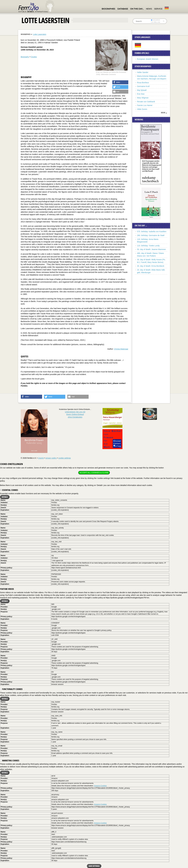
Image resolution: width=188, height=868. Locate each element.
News (149, 9)
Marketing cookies (10, 761)
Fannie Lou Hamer (145, 105)
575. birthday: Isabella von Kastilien (152, 232)
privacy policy (51, 458)
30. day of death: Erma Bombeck (151, 266)
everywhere (155, 20)
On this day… (137, 9)
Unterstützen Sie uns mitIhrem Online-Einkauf (75, 414)
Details (5, 497)
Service (158, 9)
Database (123, 9)
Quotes (34, 57)
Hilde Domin (142, 109)
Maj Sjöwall (142, 90)
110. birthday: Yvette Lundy (148, 246)
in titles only (155, 22)
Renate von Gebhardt (146, 102)
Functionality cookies (11, 689)
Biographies (108, 9)
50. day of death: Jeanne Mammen (151, 249)
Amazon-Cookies (100, 786)
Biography (25, 57)
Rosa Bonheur (143, 83)
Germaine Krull (143, 86)
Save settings (94, 866)
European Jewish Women (148, 59)
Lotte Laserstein (40, 34)
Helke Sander (143, 72)
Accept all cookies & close (94, 473)
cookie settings (65, 458)
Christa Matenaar (121, 349)
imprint (41, 458)
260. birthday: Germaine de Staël (151, 235)
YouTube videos (7, 589)
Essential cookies (9, 490)
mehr (163, 113)
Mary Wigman (143, 98)
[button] (120, 82)
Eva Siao (141, 94)
